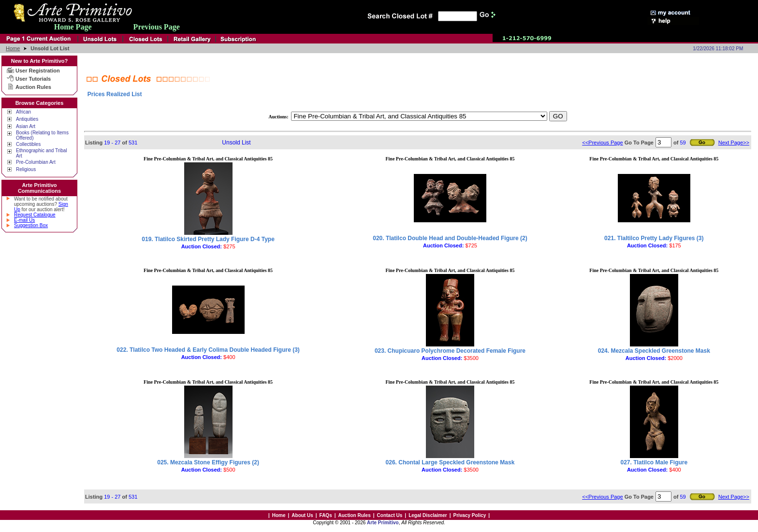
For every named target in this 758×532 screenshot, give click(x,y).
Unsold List (236, 143)
